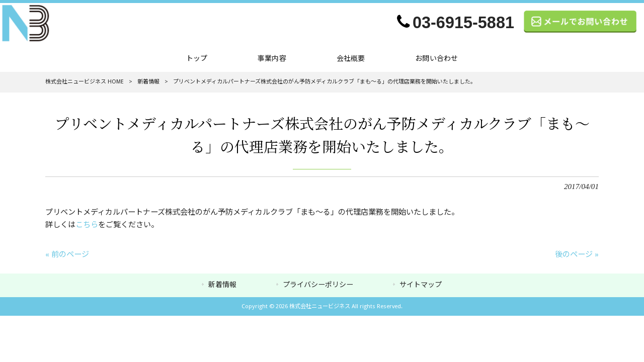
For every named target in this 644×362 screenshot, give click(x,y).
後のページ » (577, 254)
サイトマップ (421, 285)
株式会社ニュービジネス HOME (85, 82)
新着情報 (148, 82)
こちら (87, 225)
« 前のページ (67, 254)
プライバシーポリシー (318, 285)
